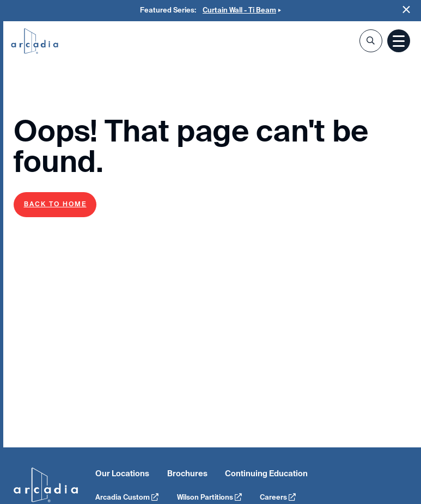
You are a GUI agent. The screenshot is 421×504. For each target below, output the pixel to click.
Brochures (187, 474)
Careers (278, 497)
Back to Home (55, 204)
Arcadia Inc (35, 42)
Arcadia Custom (127, 497)
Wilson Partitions (209, 497)
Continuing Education (266, 474)
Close (407, 10)
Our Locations (122, 474)
